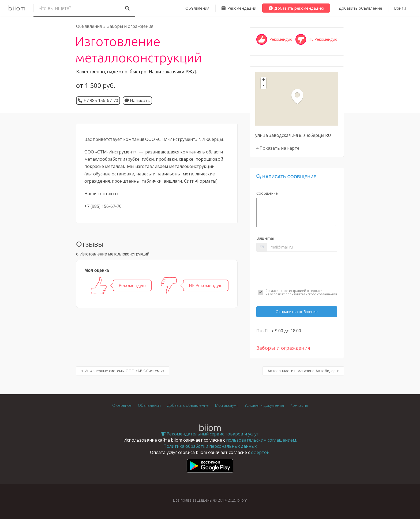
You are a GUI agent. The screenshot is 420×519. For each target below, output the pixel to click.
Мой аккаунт (227, 405)
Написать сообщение (286, 177)
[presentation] (297, 270)
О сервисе (122, 405)
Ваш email (265, 238)
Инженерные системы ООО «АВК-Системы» (124, 371)
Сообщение (267, 193)
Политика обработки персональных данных (210, 446)
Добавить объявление (360, 8)
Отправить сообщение (297, 312)
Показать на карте (280, 148)
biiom (17, 8)
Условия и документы (264, 405)
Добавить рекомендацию (296, 8)
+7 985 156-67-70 (101, 100)
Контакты (299, 405)
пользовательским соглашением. (261, 440)
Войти (400, 8)
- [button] (264, 86)
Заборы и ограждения (130, 26)
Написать (137, 100)
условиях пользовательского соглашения (304, 294)
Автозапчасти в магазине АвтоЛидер (302, 371)
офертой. (261, 452)
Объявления (197, 8)
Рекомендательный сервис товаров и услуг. (210, 434)
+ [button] (264, 80)
